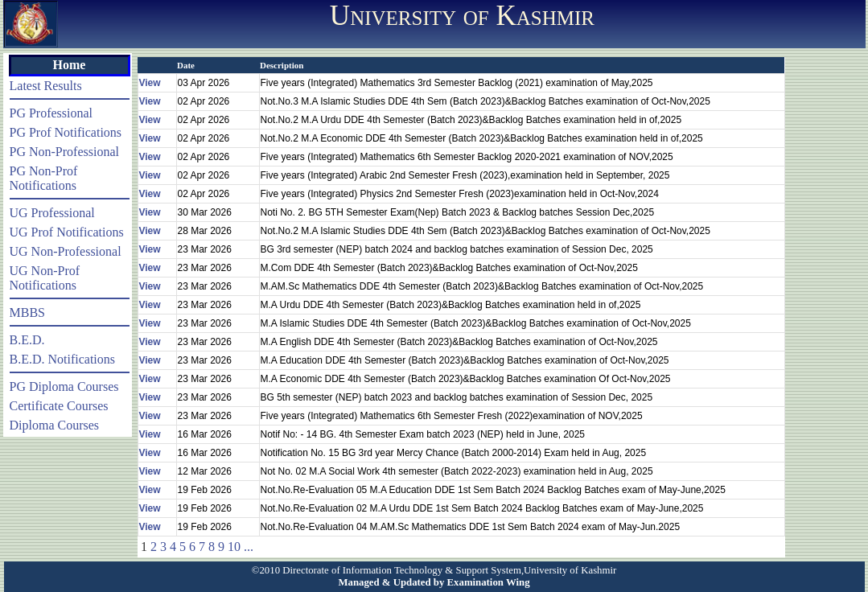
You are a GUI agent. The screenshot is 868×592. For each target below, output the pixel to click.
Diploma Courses (55, 425)
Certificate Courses (59, 406)
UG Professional (52, 213)
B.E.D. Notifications (63, 359)
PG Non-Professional (64, 152)
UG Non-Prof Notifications (45, 278)
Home (70, 65)
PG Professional (51, 113)
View (150, 83)
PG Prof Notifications (66, 132)
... (249, 547)
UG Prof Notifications (67, 232)
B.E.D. (27, 340)
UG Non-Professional (66, 251)
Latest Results (46, 86)
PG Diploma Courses (64, 386)
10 (234, 547)
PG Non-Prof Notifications (44, 178)
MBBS (27, 312)
